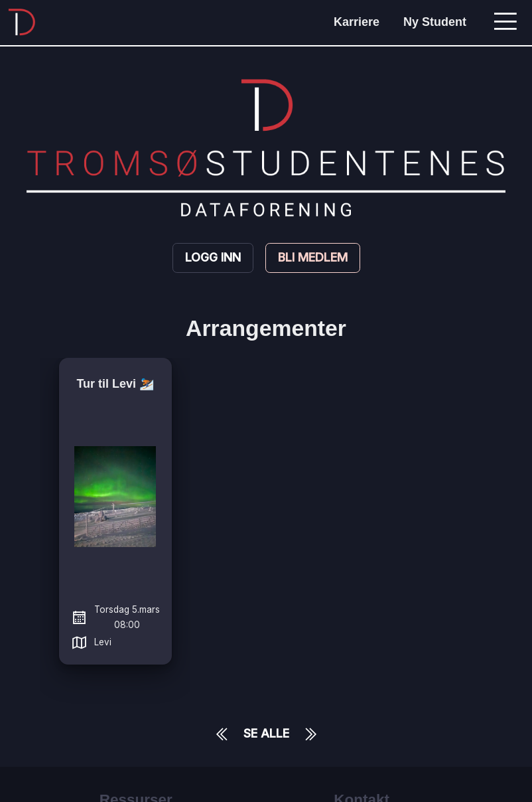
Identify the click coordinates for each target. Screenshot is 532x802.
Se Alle (266, 733)
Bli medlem (313, 257)
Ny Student (435, 22)
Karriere (357, 22)
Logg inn (213, 257)
